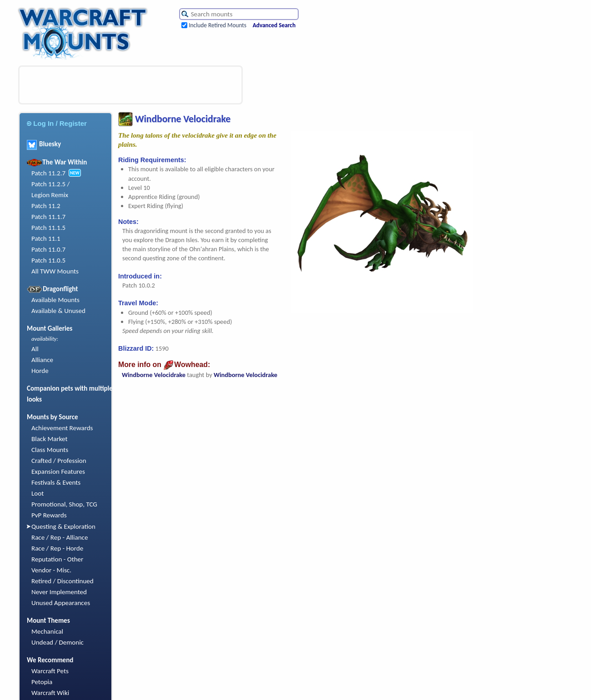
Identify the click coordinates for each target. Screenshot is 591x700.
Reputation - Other (57, 559)
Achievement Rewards (62, 428)
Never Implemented (59, 592)
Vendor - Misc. (51, 570)
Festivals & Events (56, 482)
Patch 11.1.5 (48, 228)
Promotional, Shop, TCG (64, 504)
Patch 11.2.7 (48, 173)
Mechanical (47, 631)
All (35, 349)
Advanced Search (274, 25)
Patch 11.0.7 (48, 249)
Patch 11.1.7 (48, 217)
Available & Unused (58, 311)
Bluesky (44, 144)
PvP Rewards (49, 515)
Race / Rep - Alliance (60, 537)
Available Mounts (55, 300)
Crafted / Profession (59, 461)
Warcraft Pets (50, 671)
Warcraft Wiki (50, 693)
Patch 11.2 (46, 206)
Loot (38, 493)
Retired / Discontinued (63, 581)
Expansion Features (58, 472)
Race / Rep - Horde (57, 548)
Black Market (50, 439)
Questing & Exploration (63, 526)
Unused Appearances (61, 603)
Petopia (42, 682)
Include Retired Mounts (218, 25)
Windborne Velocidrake (154, 375)
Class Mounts (50, 450)
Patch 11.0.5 (48, 260)
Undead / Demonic (58, 642)
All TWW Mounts (55, 271)
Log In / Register (57, 123)
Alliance (42, 360)
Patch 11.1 (46, 238)
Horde (40, 371)
